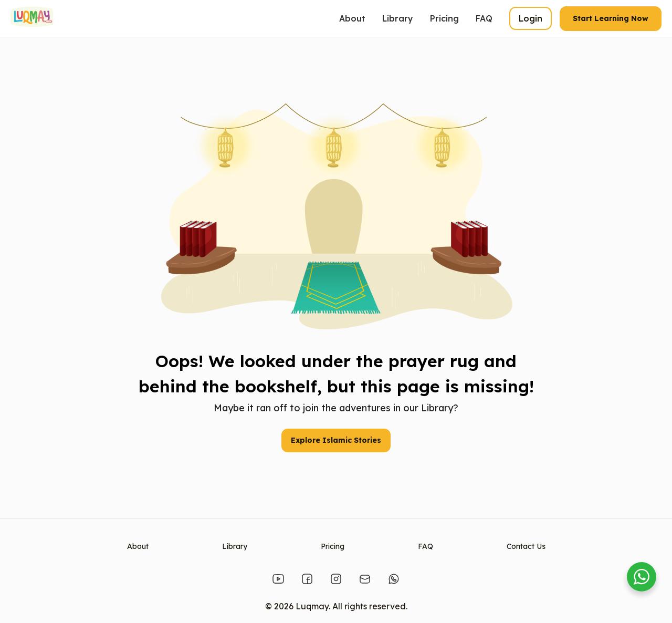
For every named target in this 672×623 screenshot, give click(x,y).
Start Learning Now (611, 18)
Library (398, 18)
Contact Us (526, 546)
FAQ (484, 18)
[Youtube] (278, 579)
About (352, 18)
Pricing (444, 18)
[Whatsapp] (394, 579)
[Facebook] (307, 579)
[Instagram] (336, 579)
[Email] (365, 579)
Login (531, 18)
